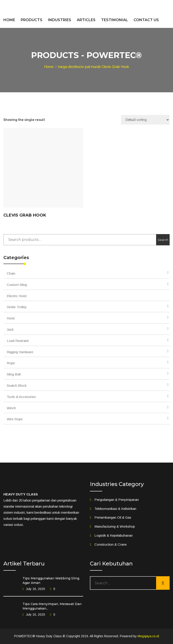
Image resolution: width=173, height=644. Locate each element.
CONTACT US (146, 20)
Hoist (11, 318)
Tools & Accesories (21, 397)
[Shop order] (145, 120)
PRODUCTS (32, 20)
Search (163, 240)
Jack (10, 329)
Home (49, 67)
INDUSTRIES (60, 20)
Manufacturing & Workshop (115, 526)
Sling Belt (14, 374)
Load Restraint (18, 341)
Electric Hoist (17, 296)
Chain (11, 273)
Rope (11, 363)
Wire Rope (15, 419)
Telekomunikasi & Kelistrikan (115, 509)
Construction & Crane (110, 544)
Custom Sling (17, 285)
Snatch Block (17, 385)
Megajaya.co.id (148, 636)
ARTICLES (86, 20)
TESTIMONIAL (115, 20)
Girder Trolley (17, 307)
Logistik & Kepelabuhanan (114, 535)
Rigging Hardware (20, 352)
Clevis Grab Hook (25, 215)
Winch (11, 408)
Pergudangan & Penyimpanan (117, 500)
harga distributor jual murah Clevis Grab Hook (94, 67)
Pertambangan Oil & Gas (113, 517)
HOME (9, 20)
